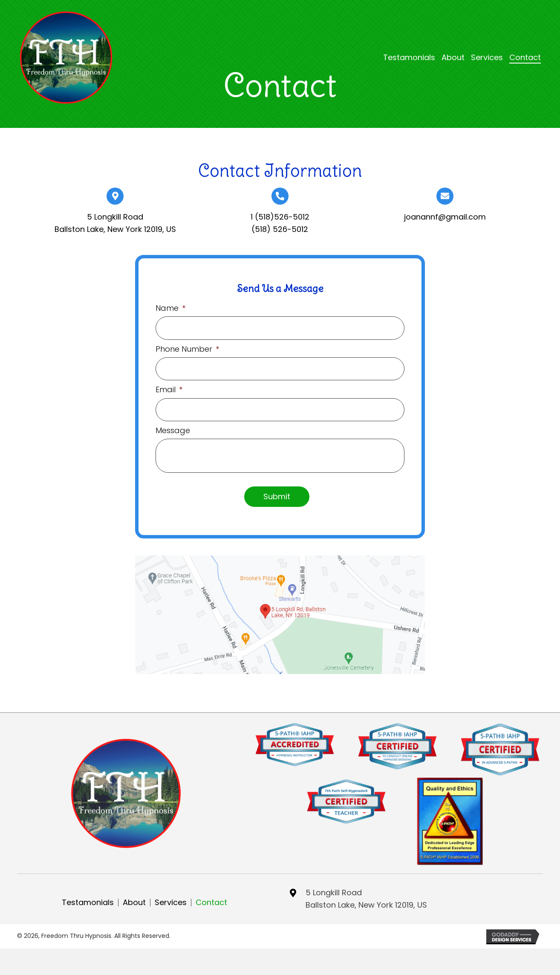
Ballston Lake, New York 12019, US (115, 229)
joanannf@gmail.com (445, 217)
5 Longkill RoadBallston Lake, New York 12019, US (366, 895)
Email (169, 387)
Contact (211, 899)
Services (171, 899)
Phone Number (187, 348)
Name (170, 308)
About (134, 899)
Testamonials (88, 899)
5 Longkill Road (115, 217)
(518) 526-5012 (280, 229)
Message (173, 427)
